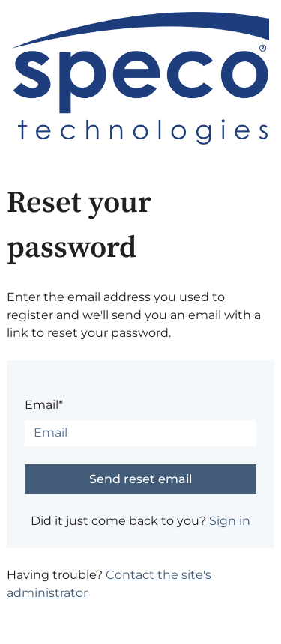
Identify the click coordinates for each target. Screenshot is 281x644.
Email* (44, 405)
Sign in (230, 521)
